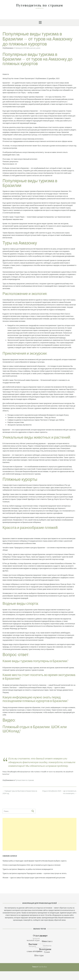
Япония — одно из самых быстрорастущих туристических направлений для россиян (34, 878)
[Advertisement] (39, 834)
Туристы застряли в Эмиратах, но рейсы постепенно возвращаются (28, 869)
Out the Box (43, 967)
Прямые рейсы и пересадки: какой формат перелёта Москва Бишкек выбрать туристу (35, 861)
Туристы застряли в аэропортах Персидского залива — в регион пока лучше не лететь (35, 873)
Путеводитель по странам (39, 5)
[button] (39, 23)
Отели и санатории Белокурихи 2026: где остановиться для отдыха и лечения (31, 865)
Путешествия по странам (24, 780)
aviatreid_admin (35, 48)
